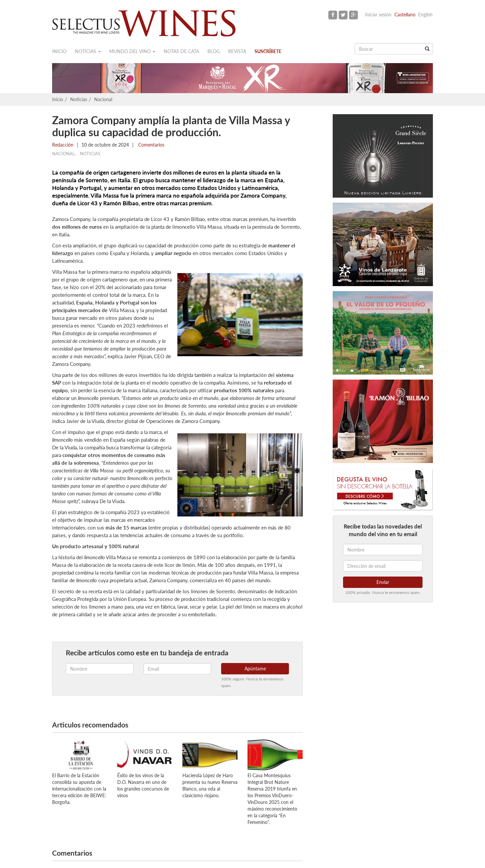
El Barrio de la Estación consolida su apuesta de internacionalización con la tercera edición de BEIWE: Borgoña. (79, 789)
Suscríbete (268, 51)
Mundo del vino (132, 51)
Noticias (88, 51)
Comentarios (151, 145)
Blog (214, 51)
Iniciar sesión (378, 15)
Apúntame (255, 669)
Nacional (103, 99)
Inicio (59, 51)
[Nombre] (383, 550)
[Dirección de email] (383, 566)
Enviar (383, 582)
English (425, 15)
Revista (237, 51)
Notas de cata (181, 51)
